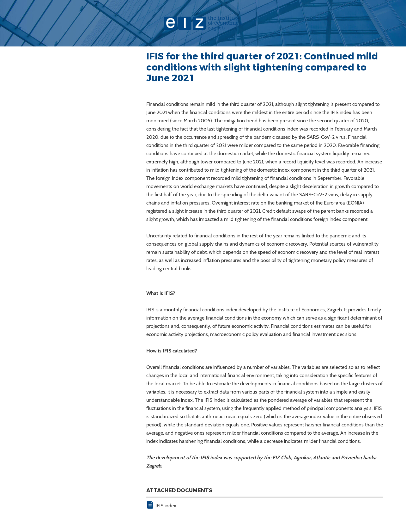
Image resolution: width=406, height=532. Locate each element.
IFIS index (166, 506)
